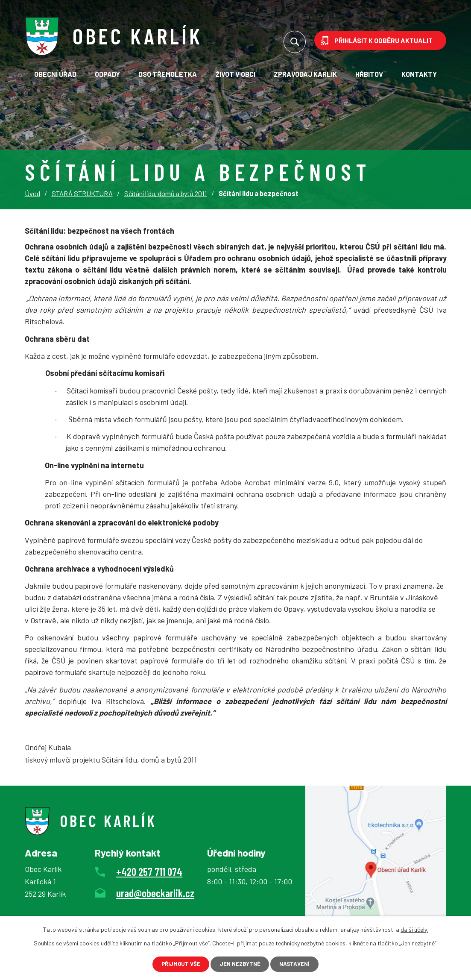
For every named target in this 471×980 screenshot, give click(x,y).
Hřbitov (369, 74)
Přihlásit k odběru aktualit (383, 40)
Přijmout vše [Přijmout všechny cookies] (173, 963)
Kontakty (419, 74)
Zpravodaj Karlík (305, 74)
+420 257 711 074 (149, 871)
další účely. (414, 928)
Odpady (107, 74)
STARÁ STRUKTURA (82, 193)
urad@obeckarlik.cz (155, 893)
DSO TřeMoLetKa (168, 74)
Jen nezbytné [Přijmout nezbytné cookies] (240, 963)
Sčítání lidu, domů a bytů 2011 (166, 193)
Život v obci (235, 74)
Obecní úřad (55, 74)
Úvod (32, 193)
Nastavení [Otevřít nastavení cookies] (303, 963)
